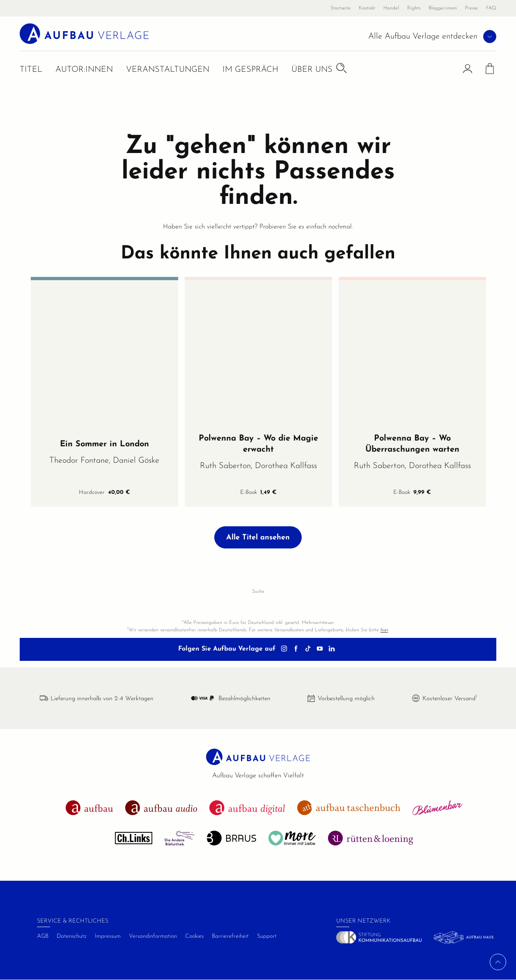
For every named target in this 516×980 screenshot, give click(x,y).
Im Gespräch (250, 71)
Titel (31, 71)
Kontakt (367, 8)
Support (267, 936)
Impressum (108, 936)
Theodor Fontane (79, 461)
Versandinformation (153, 936)
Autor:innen (84, 71)
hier (384, 630)
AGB (43, 936)
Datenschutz (72, 936)
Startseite (341, 8)
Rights (414, 8)
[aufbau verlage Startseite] (85, 34)
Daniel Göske (136, 461)
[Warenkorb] (490, 71)
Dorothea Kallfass (286, 466)
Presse (471, 8)
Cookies (194, 936)
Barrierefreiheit (230, 936)
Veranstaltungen (168, 71)
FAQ (491, 8)
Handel (391, 8)
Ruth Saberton (225, 466)
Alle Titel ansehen (258, 538)
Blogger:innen (443, 8)
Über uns (312, 71)
